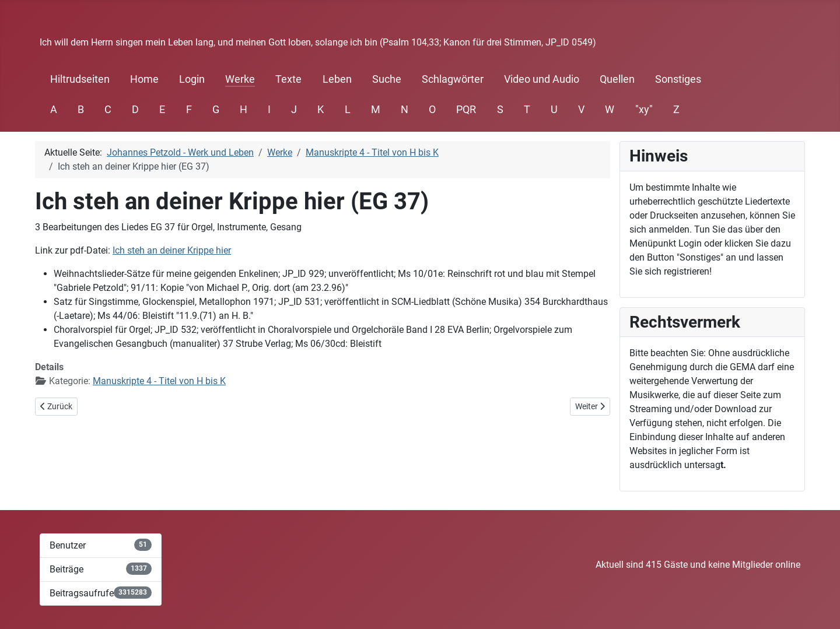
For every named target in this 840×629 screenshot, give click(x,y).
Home (144, 79)
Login (192, 79)
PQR (466, 110)
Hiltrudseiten (80, 79)
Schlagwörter (453, 79)
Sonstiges (678, 79)
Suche (387, 79)
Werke (240, 79)
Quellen (617, 79)
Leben (337, 79)
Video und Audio (542, 79)
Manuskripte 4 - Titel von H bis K (159, 381)
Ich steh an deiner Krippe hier (172, 250)
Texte (288, 79)
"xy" (644, 110)
